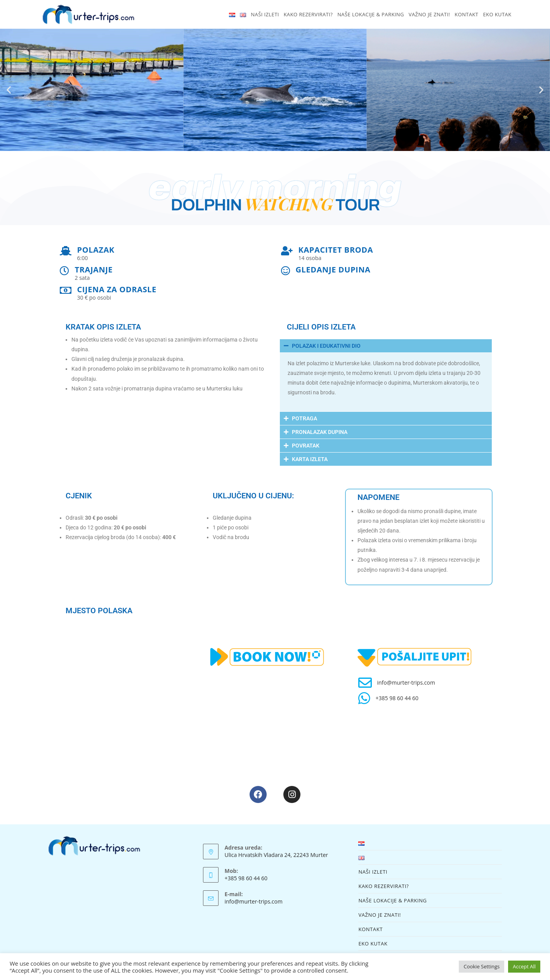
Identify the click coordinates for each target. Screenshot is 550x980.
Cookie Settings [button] (481, 966)
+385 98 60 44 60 (397, 698)
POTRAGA (304, 418)
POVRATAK (306, 446)
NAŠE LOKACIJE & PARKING (392, 900)
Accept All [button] (524, 966)
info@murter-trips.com (406, 683)
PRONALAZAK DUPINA (320, 432)
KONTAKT (370, 929)
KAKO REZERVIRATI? (383, 886)
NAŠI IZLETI (373, 872)
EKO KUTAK (373, 944)
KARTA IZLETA (310, 459)
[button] (9, 90)
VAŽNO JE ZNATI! (379, 915)
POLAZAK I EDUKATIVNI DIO (326, 346)
